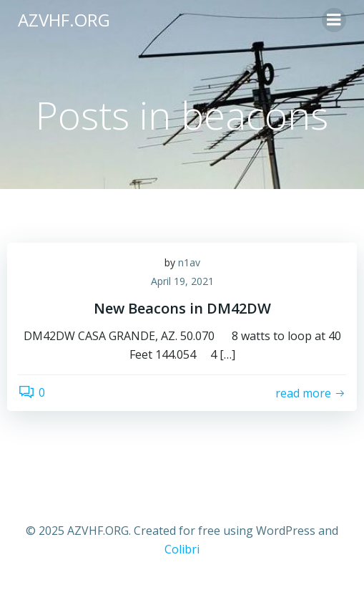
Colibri (182, 549)
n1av (189, 262)
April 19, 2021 (182, 281)
